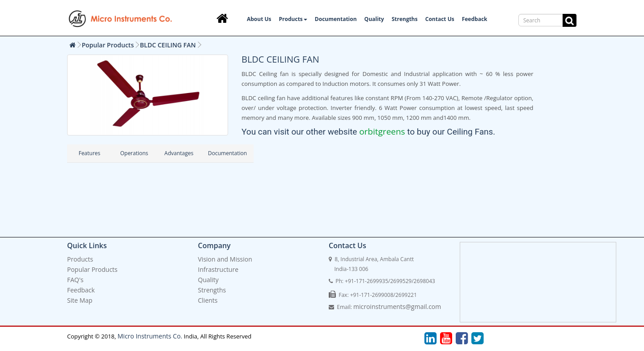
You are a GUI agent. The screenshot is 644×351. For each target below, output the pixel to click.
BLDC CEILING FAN (168, 45)
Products (293, 19)
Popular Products (108, 45)
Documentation (336, 19)
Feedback (475, 19)
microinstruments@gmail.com (397, 307)
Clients (208, 300)
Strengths (405, 19)
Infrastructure (218, 269)
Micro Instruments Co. (150, 336)
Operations (134, 153)
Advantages (179, 153)
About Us (259, 19)
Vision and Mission (225, 259)
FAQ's (75, 280)
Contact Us (440, 19)
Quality (374, 19)
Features (90, 153)
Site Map (80, 300)
